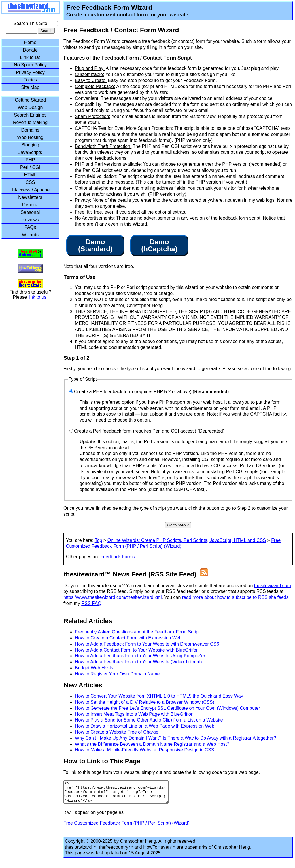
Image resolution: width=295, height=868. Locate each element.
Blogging (30, 145)
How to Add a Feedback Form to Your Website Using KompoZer (140, 656)
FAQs (30, 227)
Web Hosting (30, 137)
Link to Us (30, 57)
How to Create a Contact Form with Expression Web (128, 638)
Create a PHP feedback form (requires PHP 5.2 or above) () (151, 392)
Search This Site (30, 23)
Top (99, 540)
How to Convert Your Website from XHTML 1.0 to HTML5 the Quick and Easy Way (159, 696)
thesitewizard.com (273, 586)
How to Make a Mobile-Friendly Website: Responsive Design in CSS (144, 750)
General (30, 205)
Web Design (30, 107)
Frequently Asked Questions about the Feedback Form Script (137, 632)
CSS (30, 182)
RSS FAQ (91, 603)
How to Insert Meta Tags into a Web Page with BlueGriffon (134, 714)
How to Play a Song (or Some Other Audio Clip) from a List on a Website (149, 720)
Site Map (30, 87)
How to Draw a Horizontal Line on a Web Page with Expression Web (145, 726)
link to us (37, 297)
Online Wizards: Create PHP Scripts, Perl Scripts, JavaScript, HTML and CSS (187, 540)
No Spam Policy (30, 65)
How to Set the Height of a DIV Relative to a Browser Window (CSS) (145, 702)
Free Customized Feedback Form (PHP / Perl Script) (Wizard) (126, 827)
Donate (30, 50)
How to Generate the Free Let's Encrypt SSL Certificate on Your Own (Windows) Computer (168, 708)
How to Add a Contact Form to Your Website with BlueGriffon (137, 650)
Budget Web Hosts (94, 668)
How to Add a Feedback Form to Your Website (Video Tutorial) (138, 662)
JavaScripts (30, 152)
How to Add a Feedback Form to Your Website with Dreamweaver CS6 (147, 644)
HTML (30, 175)
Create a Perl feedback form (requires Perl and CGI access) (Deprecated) (149, 431)
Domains (30, 130)
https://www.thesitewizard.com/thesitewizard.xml (112, 597)
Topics (30, 80)
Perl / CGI (30, 167)
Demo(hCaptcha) (159, 245)
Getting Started (30, 100)
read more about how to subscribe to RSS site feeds (235, 597)
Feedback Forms (118, 557)
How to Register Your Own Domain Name (117, 674)
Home (30, 42)
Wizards (30, 235)
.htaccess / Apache (30, 190)
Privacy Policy (30, 72)
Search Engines (30, 115)
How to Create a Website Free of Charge (117, 732)
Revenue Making (30, 122)
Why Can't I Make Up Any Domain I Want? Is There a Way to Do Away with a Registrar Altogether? (175, 738)
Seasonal (30, 212)
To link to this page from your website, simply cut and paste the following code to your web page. (162, 772)
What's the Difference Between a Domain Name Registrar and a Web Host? (152, 744)
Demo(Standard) (95, 245)
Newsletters (30, 197)
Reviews (30, 220)
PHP (30, 160)
